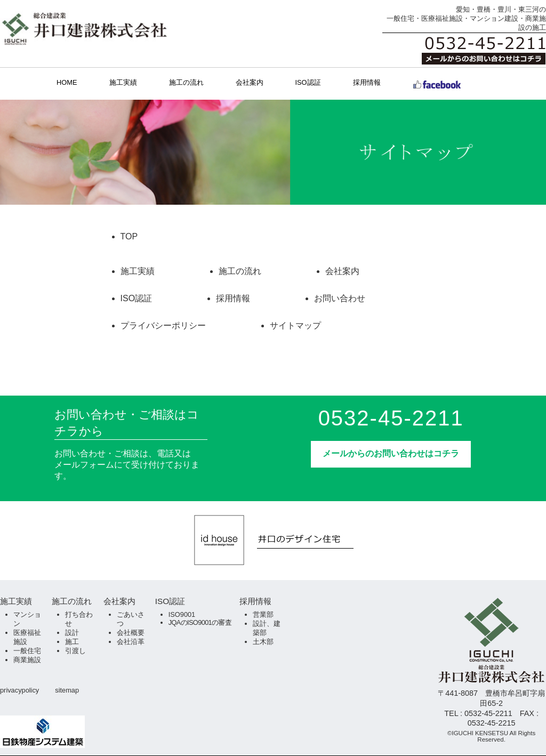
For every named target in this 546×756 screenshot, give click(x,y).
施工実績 (123, 82)
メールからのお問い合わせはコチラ (391, 453)
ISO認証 (308, 82)
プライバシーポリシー (163, 325)
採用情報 (367, 82)
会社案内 (250, 82)
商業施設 (27, 660)
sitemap (67, 690)
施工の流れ (186, 82)
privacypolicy (19, 690)
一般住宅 (27, 651)
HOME (67, 82)
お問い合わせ (340, 298)
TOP (129, 236)
